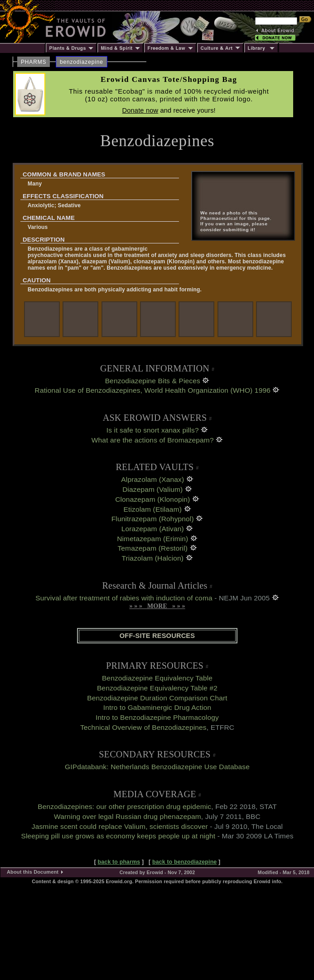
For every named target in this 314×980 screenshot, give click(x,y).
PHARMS (34, 62)
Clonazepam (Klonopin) (152, 499)
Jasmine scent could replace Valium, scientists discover (120, 826)
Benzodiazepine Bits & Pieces (153, 381)
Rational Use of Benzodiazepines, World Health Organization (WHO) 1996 (153, 390)
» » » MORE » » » (157, 606)
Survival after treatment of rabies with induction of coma (124, 598)
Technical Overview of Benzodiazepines (143, 727)
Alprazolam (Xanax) (152, 479)
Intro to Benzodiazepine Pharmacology (157, 717)
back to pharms (119, 862)
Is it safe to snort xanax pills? (153, 430)
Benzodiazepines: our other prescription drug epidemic (124, 806)
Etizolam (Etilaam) (152, 509)
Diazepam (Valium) (152, 489)
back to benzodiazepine (184, 862)
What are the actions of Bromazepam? (153, 440)
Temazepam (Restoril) (152, 548)
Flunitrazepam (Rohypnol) (153, 519)
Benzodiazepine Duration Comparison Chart (157, 698)
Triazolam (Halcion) (152, 558)
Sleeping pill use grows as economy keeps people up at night (118, 836)
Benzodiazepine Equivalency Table (157, 678)
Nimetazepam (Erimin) (152, 539)
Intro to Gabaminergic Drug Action (157, 707)
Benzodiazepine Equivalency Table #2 (157, 688)
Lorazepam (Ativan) (153, 529)
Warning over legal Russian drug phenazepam (128, 816)
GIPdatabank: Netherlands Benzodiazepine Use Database (157, 767)
